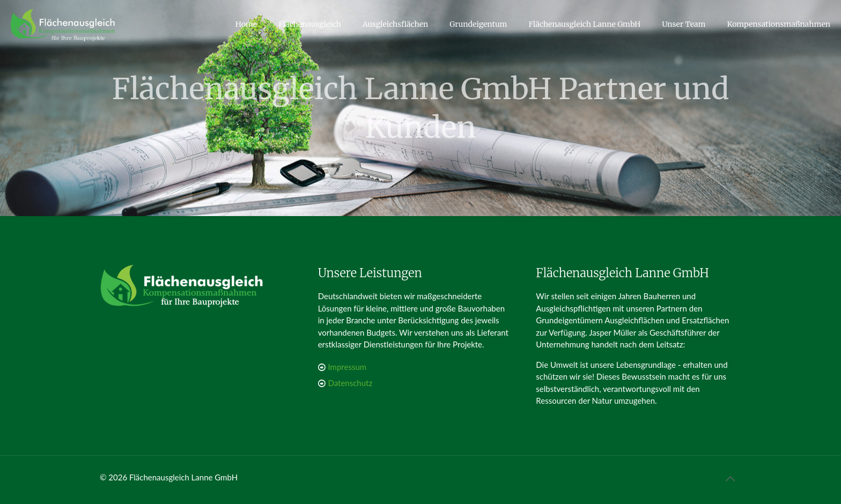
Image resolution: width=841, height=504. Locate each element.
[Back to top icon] (730, 478)
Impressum (348, 367)
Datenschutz (351, 383)
